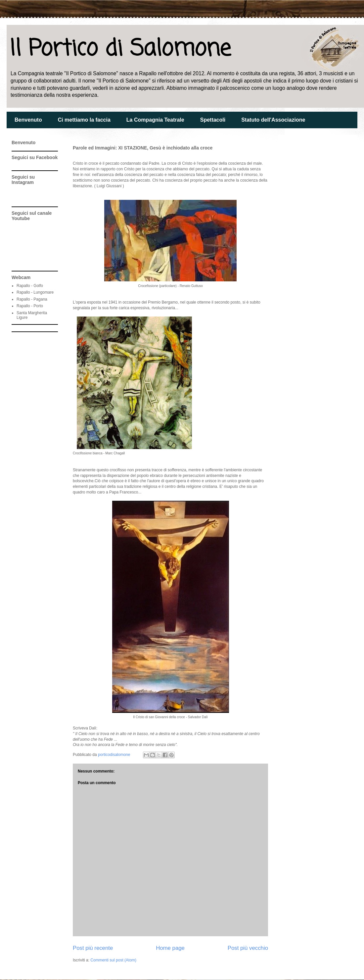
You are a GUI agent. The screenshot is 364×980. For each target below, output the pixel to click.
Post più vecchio (248, 948)
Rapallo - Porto (30, 306)
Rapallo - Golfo (30, 286)
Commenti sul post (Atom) (113, 960)
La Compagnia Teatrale (155, 120)
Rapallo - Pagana (32, 299)
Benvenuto (28, 120)
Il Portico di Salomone (120, 49)
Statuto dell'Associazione (273, 120)
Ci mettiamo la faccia (84, 120)
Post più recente (93, 948)
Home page (170, 948)
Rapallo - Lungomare (35, 292)
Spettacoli (213, 120)
